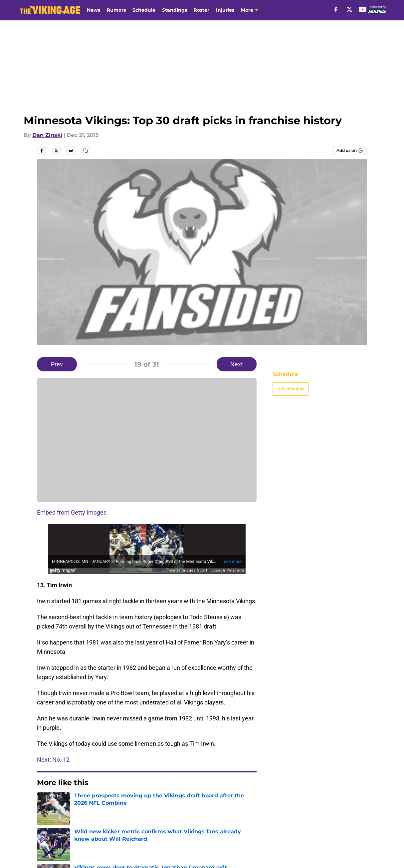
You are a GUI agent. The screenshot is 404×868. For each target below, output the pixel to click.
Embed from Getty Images (72, 512)
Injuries (225, 10)
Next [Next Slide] (237, 364)
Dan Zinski (47, 135)
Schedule (144, 10)
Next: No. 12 (53, 760)
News (94, 10)
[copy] (86, 151)
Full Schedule (291, 389)
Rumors (116, 10)
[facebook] (336, 9)
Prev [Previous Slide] (57, 364)
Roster (202, 10)
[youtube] (363, 9)
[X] (349, 9)
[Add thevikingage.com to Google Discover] (350, 151)
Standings (175, 10)
